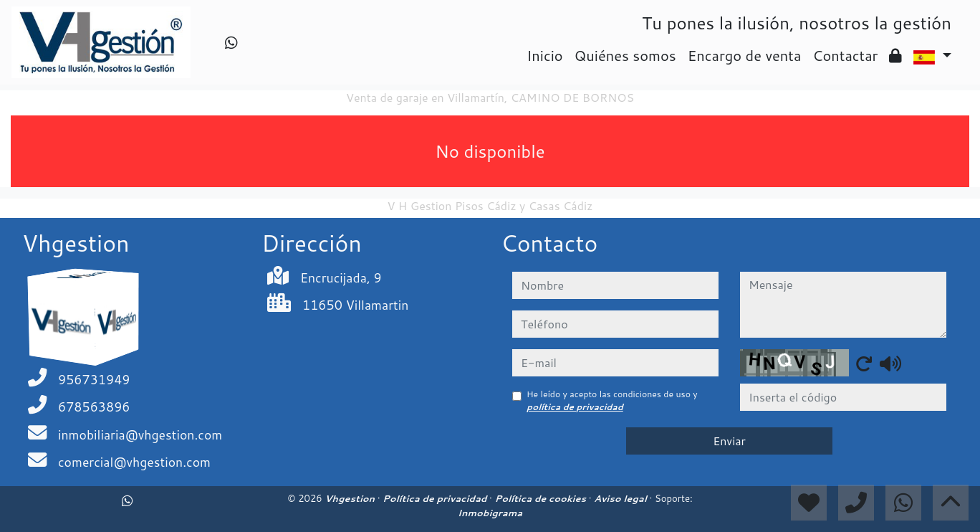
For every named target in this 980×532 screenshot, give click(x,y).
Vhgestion (351, 498)
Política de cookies (541, 498)
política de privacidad (575, 407)
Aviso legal (621, 498)
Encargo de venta (745, 55)
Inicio (544, 55)
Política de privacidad (436, 498)
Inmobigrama (490, 513)
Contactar (845, 55)
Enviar (729, 441)
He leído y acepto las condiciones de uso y (612, 400)
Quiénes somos (625, 55)
